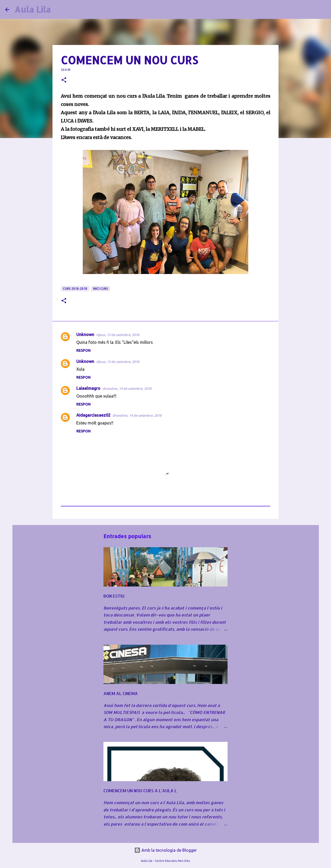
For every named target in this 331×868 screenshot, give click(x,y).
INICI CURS (101, 289)
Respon (83, 351)
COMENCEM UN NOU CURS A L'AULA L (140, 791)
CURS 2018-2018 (75, 289)
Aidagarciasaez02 (93, 415)
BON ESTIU (114, 596)
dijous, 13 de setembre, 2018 (118, 335)
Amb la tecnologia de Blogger (165, 850)
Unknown (85, 334)
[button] (64, 80)
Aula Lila (33, 9)
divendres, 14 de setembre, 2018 (127, 389)
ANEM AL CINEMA (121, 693)
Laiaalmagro (88, 388)
